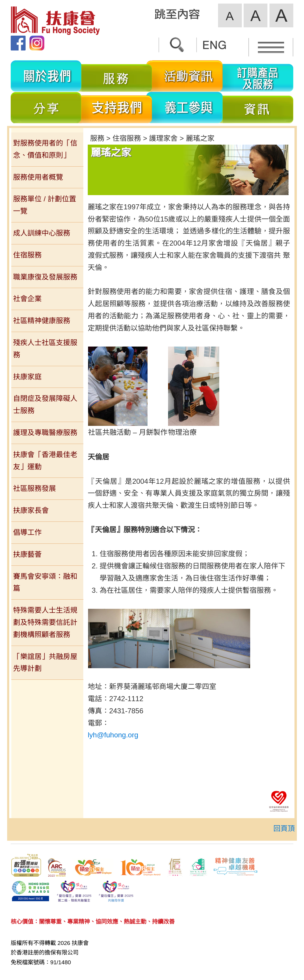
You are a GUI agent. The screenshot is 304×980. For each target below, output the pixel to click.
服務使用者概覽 (38, 177)
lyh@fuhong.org (113, 735)
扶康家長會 (31, 510)
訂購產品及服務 (258, 76)
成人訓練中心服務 (42, 233)
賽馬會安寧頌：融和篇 (45, 582)
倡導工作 (27, 532)
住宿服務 (27, 255)
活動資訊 (188, 76)
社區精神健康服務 (42, 321)
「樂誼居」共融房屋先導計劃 (45, 663)
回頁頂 (284, 828)
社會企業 (27, 299)
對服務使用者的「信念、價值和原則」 (45, 149)
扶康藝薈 (27, 554)
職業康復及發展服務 (45, 277)
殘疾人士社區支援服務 (45, 349)
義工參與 (188, 108)
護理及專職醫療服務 (45, 433)
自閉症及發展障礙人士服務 (45, 404)
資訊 (258, 108)
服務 (117, 76)
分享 (46, 108)
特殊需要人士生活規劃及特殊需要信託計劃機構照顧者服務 (45, 622)
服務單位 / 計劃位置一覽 (45, 205)
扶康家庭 (27, 377)
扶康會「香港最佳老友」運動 (45, 461)
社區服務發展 (35, 488)
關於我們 (46, 76)
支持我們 (117, 108)
